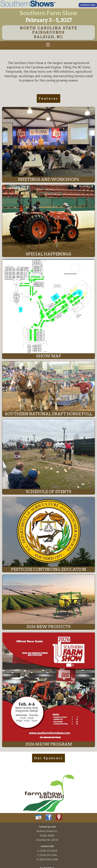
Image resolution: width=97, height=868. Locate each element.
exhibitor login (88, 5)
